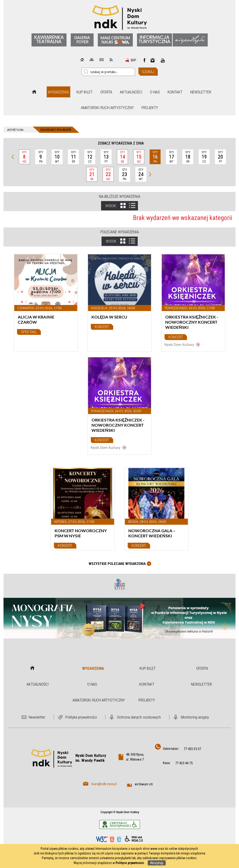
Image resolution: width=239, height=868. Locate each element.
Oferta (106, 92)
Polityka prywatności (81, 717)
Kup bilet (85, 92)
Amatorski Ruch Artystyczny (107, 108)
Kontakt (175, 92)
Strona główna (34, 92)
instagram (153, 60)
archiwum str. (144, 784)
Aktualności (131, 92)
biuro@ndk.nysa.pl (104, 784)
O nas (155, 92)
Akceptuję (157, 863)
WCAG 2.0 (134, 839)
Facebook (144, 60)
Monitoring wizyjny (195, 717)
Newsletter (201, 92)
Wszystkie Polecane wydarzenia (117, 564)
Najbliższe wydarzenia (120, 196)
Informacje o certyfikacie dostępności (120, 824)
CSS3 (119, 839)
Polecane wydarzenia (120, 232)
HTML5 (112, 839)
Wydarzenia (58, 92)
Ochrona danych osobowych (139, 717)
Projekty (150, 108)
